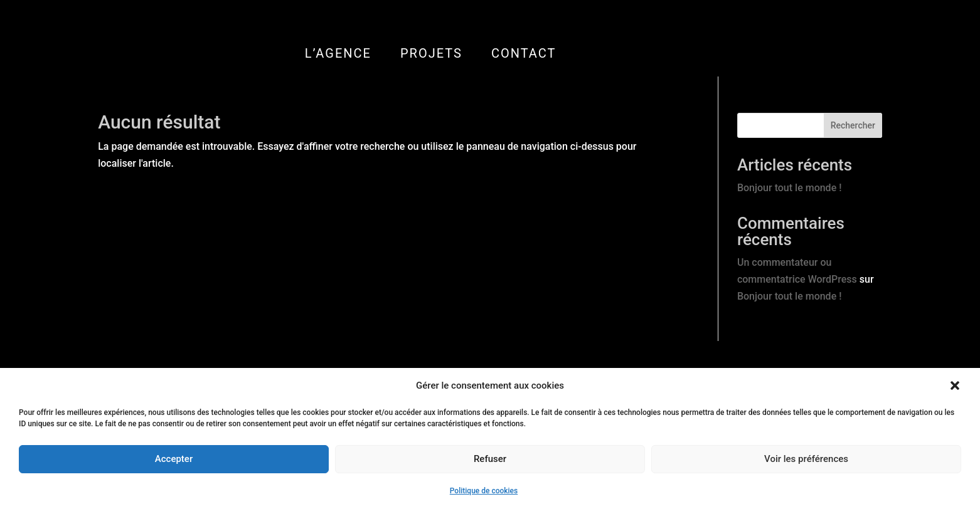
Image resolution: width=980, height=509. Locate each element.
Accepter (174, 459)
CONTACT (524, 53)
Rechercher (853, 125)
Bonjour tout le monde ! (789, 188)
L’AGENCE (338, 53)
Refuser (490, 459)
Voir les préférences (806, 459)
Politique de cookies (484, 491)
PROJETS (431, 53)
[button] (955, 386)
